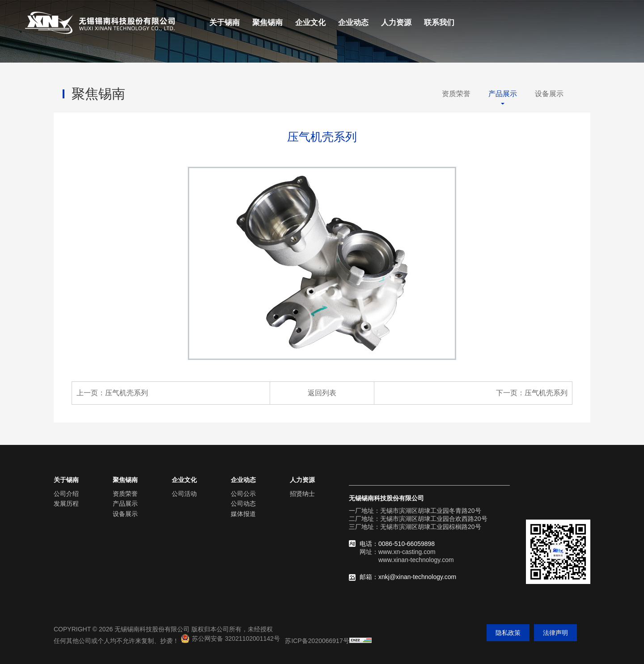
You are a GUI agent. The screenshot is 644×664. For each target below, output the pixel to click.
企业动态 (353, 23)
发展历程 (66, 503)
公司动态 (243, 503)
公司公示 (243, 494)
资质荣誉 (456, 94)
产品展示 (503, 94)
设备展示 (549, 94)
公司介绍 (66, 494)
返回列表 (322, 393)
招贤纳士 (302, 494)
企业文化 (310, 23)
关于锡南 (225, 23)
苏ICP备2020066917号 (317, 641)
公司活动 (184, 494)
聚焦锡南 (267, 23)
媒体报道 (243, 514)
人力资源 (396, 23)
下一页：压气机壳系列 (532, 393)
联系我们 (439, 23)
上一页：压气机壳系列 (112, 393)
